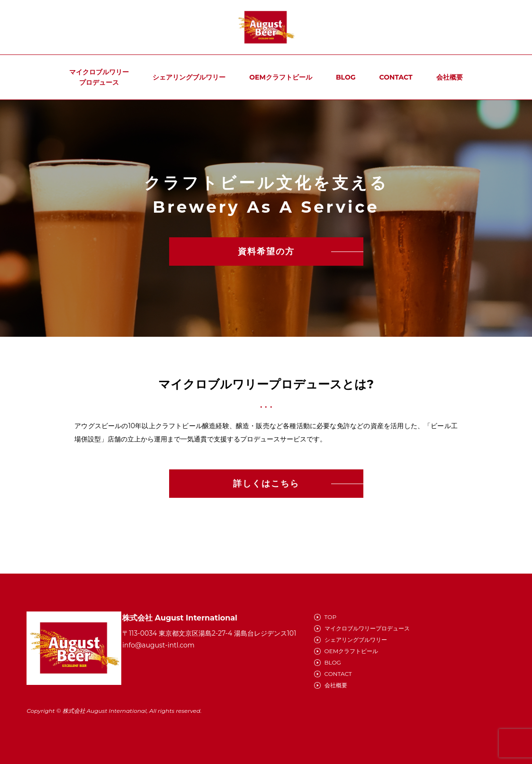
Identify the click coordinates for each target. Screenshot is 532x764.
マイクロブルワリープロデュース (99, 77)
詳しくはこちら (266, 484)
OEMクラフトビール (281, 77)
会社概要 (450, 77)
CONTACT (396, 77)
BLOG (346, 77)
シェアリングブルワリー (189, 77)
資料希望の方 (266, 252)
